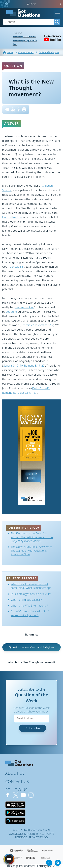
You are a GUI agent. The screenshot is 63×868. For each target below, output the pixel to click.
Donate (32, 4)
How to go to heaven (24, 36)
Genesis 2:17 (28, 325)
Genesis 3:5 (17, 267)
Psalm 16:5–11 (41, 388)
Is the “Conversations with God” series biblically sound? (30, 613)
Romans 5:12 (45, 325)
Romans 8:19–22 (34, 366)
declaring (11, 312)
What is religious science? (26, 600)
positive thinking (24, 307)
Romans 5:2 (9, 393)
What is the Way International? (29, 606)
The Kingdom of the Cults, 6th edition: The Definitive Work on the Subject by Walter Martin (32, 537)
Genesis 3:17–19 (13, 366)
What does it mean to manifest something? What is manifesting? (31, 586)
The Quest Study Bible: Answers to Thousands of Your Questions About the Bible (32, 551)
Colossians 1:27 (27, 393)
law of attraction (12, 217)
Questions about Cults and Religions (31, 647)
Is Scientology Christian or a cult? (31, 594)
